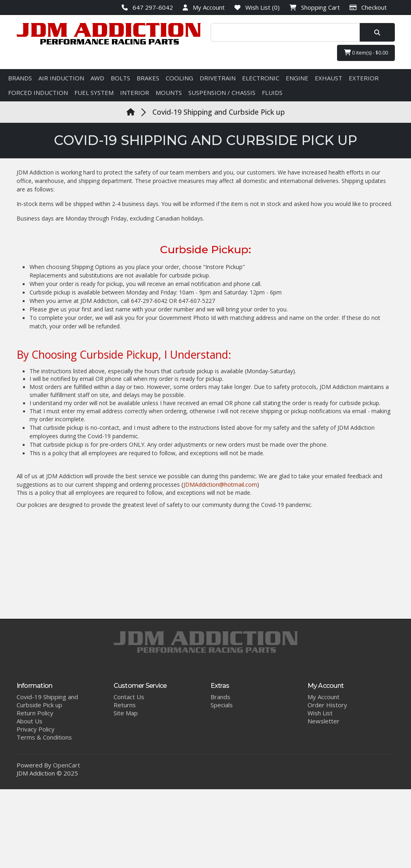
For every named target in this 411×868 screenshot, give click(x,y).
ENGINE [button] (297, 78)
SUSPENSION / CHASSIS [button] (222, 92)
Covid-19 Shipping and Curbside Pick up (219, 112)
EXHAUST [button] (329, 78)
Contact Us (129, 697)
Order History (327, 705)
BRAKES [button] (148, 78)
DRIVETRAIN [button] (218, 78)
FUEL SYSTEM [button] (94, 92)
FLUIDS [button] (272, 92)
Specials (222, 705)
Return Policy (35, 713)
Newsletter (324, 721)
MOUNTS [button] (169, 92)
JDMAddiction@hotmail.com (220, 484)
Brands (220, 697)
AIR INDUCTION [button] (61, 78)
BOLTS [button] (120, 78)
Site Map (126, 713)
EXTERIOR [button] (364, 78)
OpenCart (66, 765)
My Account (324, 697)
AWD (97, 78)
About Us (30, 721)
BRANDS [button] (20, 78)
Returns (125, 705)
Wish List (320, 713)
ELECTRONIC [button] (261, 78)
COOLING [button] (179, 78)
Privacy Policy (36, 729)
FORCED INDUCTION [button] (38, 92)
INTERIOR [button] (135, 92)
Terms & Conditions (44, 737)
